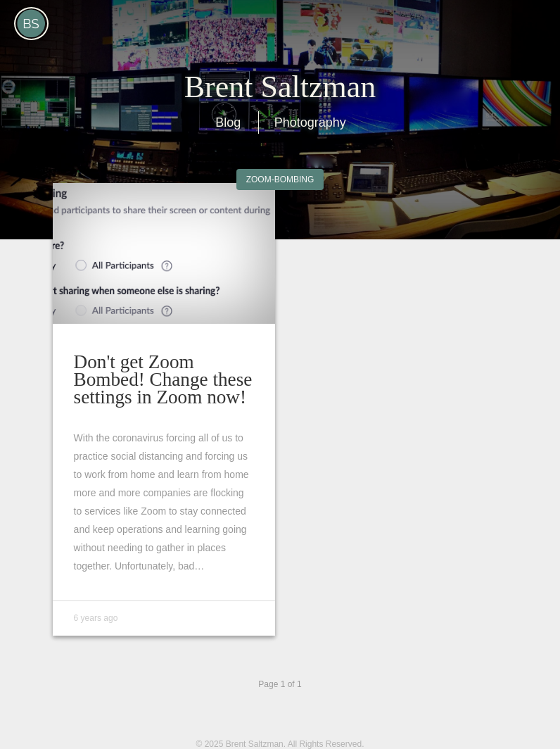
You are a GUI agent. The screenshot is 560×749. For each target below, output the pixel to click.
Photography (310, 122)
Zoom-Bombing (280, 180)
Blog (228, 122)
